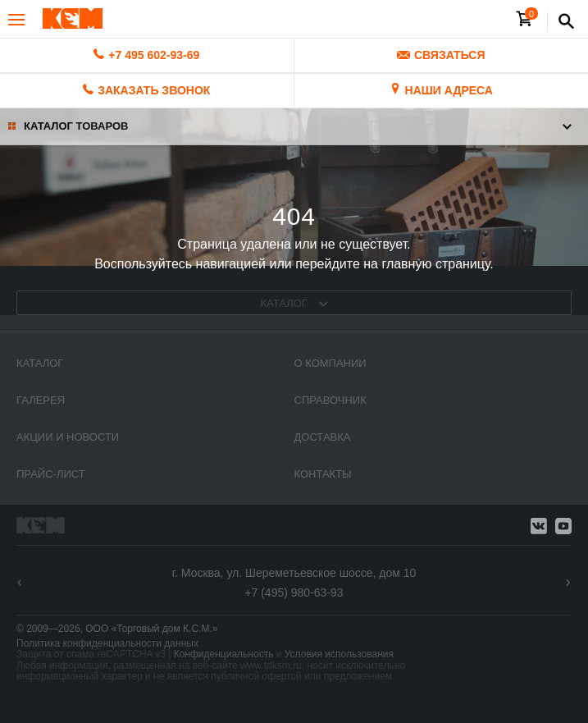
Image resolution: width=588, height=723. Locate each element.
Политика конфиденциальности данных (107, 643)
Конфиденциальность (224, 654)
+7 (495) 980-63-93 (294, 593)
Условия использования (339, 654)
